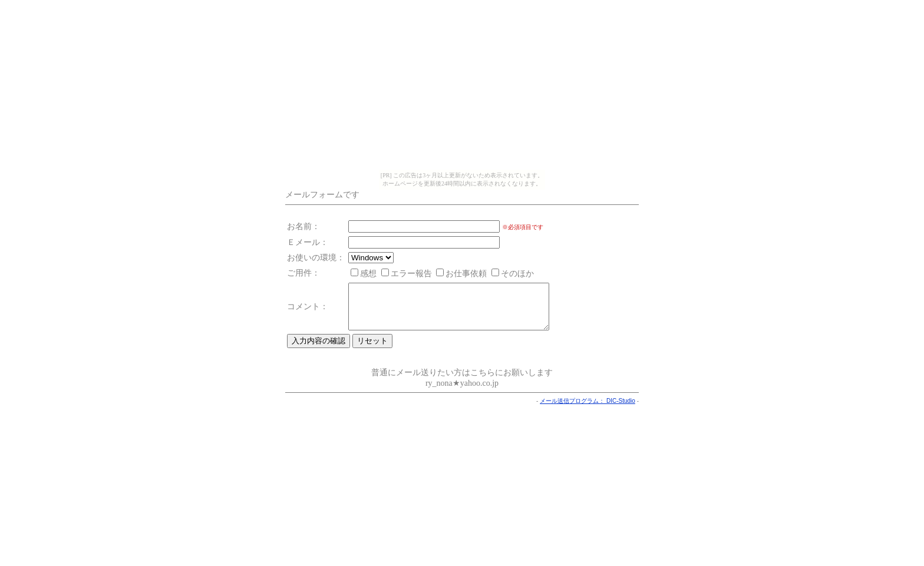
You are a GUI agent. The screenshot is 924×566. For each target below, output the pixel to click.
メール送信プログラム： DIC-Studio (588, 410)
